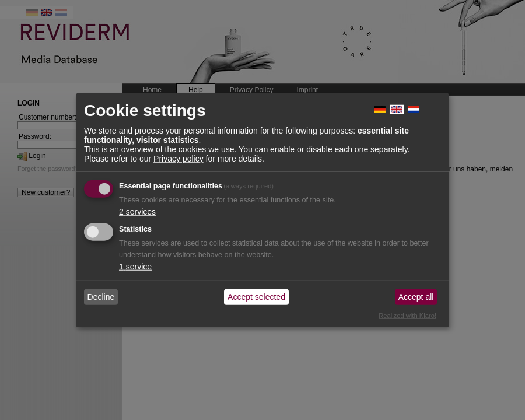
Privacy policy (178, 158)
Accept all (416, 297)
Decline (101, 297)
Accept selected (256, 297)
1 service (135, 266)
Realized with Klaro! (407, 315)
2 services (137, 211)
